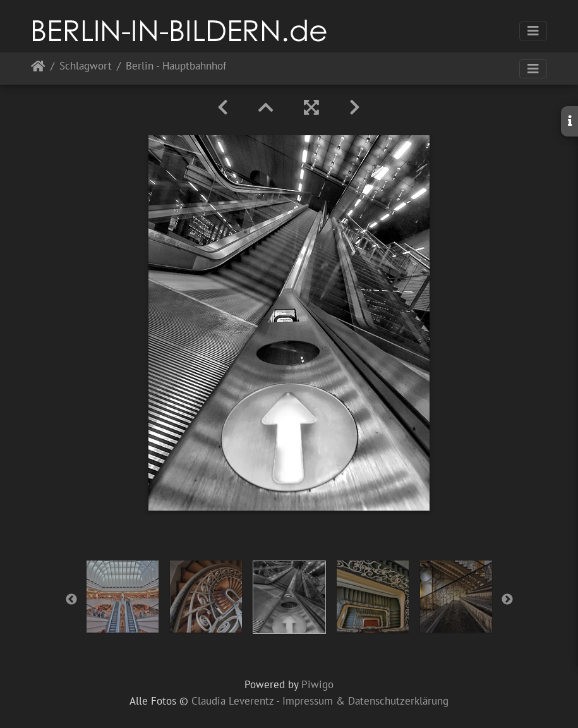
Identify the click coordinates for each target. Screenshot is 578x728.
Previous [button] (71, 600)
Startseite (38, 69)
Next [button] (507, 600)
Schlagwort (86, 67)
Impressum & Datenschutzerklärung (365, 701)
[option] (123, 597)
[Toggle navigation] (533, 31)
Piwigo (317, 684)
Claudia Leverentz (232, 701)
